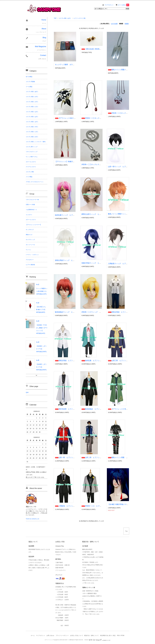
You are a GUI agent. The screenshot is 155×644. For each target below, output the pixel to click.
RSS (118, 636)
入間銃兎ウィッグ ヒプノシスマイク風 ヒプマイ (127, 264)
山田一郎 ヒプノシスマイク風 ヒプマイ (72, 457)
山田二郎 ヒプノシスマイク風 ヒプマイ (99, 457)
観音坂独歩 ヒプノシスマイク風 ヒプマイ (99, 409)
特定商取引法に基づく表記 (108, 636)
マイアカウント (109, 5)
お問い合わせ (50, 636)
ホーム (33, 636)
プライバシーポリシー (62, 636)
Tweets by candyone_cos (33, 519)
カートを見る (124, 5)
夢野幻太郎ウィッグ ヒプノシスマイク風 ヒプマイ (101, 214)
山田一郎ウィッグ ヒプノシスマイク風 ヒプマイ (127, 167)
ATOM (122, 636)
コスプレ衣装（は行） (65, 18)
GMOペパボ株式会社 (69, 640)
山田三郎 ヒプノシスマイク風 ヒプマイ (125, 360)
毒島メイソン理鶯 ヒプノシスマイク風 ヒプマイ (128, 457)
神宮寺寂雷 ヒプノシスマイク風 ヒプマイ (73, 409)
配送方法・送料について (91, 636)
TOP (55, 18)
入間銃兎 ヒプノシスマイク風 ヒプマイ (72, 506)
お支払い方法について (77, 636)
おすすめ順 (114, 24)
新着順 (127, 24)
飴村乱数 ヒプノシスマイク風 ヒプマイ (99, 360)
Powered (97, 640)
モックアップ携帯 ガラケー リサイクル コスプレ (74, 65)
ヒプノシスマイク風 (80, 18)
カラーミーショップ (49, 640)
